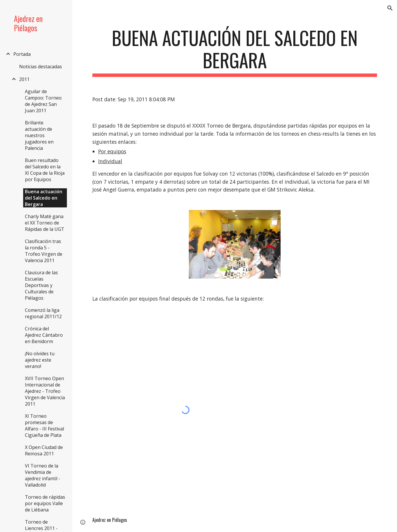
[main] (235, 52)
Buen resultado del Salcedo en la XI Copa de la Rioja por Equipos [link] (45, 170)
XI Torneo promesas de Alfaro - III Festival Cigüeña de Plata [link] (44, 426)
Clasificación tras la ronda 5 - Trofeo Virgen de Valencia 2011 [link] (44, 251)
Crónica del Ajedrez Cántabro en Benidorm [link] (44, 335)
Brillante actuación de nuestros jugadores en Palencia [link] (39, 135)
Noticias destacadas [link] (41, 67)
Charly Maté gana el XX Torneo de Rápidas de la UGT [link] (45, 223)
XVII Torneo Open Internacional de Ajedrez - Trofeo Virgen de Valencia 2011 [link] (45, 391)
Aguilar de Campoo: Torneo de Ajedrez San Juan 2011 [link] (43, 101)
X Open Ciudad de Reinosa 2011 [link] (44, 450)
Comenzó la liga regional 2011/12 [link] (43, 313)
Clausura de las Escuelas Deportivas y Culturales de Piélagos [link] (41, 285)
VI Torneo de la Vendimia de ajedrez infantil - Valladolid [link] (43, 475)
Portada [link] (22, 54)
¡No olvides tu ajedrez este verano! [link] (40, 360)
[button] (390, 8)
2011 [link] (24, 79)
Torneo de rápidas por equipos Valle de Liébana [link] (45, 503)
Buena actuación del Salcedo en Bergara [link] (44, 198)
